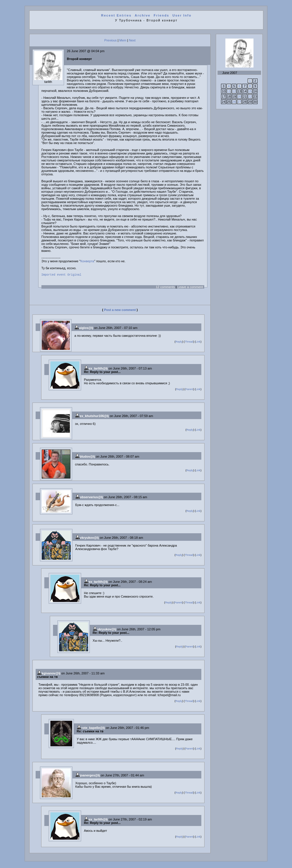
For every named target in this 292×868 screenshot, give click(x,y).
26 (234, 102)
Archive (143, 15)
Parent (189, 390)
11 (229, 91)
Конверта (87, 261)
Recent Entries (116, 15)
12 (234, 91)
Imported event (54, 275)
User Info (182, 15)
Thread (189, 343)
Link (198, 343)
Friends (162, 15)
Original (74, 275)
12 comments (165, 288)
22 (250, 97)
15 (250, 91)
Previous (111, 40)
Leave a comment (190, 288)
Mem (123, 40)
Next (132, 40)
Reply (179, 343)
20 (239, 97)
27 (239, 102)
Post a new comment (120, 311)
